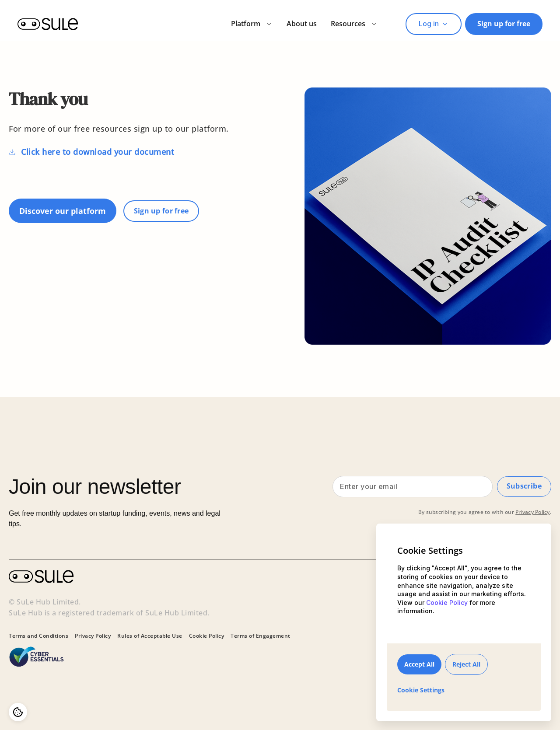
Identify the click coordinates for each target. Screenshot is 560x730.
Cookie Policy (207, 636)
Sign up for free (504, 24)
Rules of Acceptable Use (150, 636)
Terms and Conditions (38, 636)
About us (302, 24)
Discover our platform (63, 211)
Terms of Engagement (261, 636)
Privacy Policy (533, 515)
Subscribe (523, 488)
